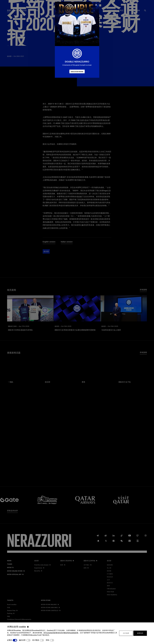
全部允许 (140, 633)
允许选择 (126, 633)
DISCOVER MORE (77, 72)
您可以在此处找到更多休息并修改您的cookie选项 (61, 633)
